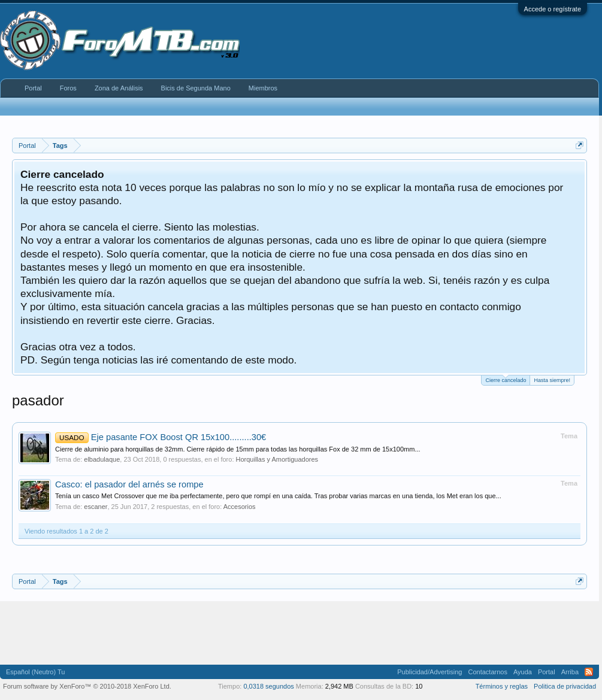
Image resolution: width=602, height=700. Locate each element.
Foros (68, 88)
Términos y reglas (502, 686)
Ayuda (523, 672)
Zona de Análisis (119, 88)
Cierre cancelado (506, 379)
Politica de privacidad (565, 686)
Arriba (570, 672)
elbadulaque (102, 459)
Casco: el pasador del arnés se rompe (129, 484)
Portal (33, 88)
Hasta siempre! (552, 380)
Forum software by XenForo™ (87, 686)
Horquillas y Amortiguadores (277, 459)
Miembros (263, 88)
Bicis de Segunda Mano (196, 88)
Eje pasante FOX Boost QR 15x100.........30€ (161, 437)
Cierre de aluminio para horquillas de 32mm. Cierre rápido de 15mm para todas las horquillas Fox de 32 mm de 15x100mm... (238, 449)
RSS (589, 672)
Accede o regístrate (553, 9)
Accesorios (240, 507)
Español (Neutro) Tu (35, 672)
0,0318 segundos (268, 686)
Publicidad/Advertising (429, 672)
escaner (96, 507)
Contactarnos (487, 672)
